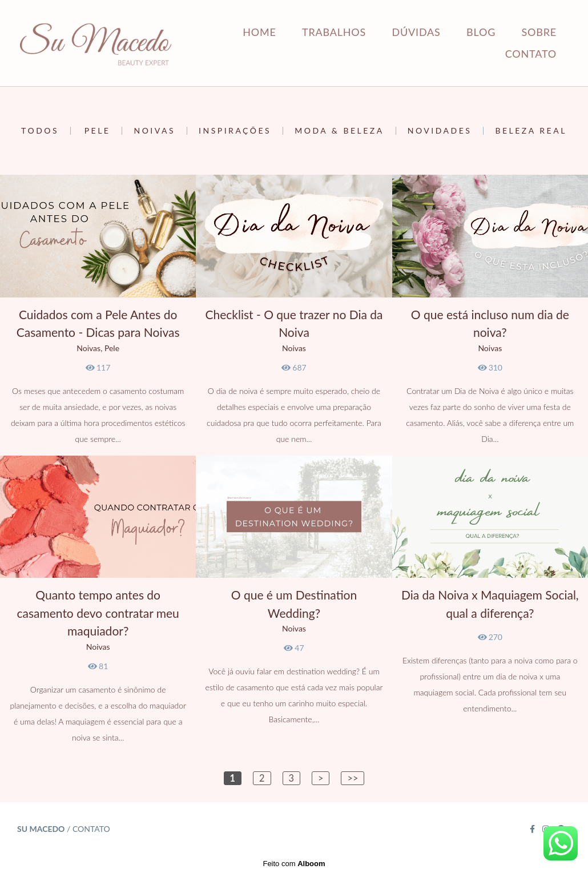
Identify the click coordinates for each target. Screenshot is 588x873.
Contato (91, 829)
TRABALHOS (334, 32)
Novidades (440, 131)
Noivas (154, 131)
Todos (40, 131)
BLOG (481, 32)
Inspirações (235, 131)
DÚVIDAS (416, 32)
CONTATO (531, 54)
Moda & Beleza (339, 131)
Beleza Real (531, 131)
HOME (259, 32)
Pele (98, 131)
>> (353, 778)
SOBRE (539, 32)
